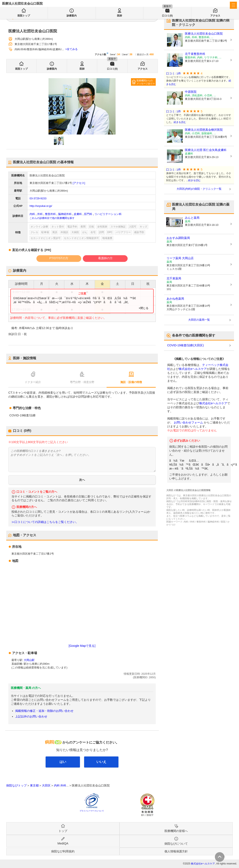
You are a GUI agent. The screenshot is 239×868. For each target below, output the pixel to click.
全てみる (72, 49)
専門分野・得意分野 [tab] (82, 382)
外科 (40, 214)
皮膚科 (78, 214)
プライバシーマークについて (92, 811)
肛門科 (88, 214)
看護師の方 (105, 258)
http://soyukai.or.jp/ (41, 206)
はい (63, 762)
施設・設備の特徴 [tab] (131, 382)
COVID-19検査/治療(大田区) (185, 345)
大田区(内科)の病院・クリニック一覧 (199, 189)
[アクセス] (79, 183)
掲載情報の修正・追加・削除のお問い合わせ (44, 711)
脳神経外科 (65, 214)
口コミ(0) (112, 69)
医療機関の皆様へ (209, 5)
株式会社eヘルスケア (193, 369)
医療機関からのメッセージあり (145, 82)
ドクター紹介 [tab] (33, 382)
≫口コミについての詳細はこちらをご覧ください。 (45, 522)
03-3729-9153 (38, 198)
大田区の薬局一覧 (199, 320)
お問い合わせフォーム (188, 422)
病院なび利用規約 (63, 851)
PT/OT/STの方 (59, 258)
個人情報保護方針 (176, 851)
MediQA (63, 843)
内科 (32, 214)
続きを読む (180, 122)
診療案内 (52, 69)
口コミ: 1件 (174, 73)
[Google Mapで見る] (82, 646)
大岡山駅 (29, 660)
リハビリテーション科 (108, 214)
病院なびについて (176, 844)
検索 (103, 17)
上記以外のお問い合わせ (31, 716)
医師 (82, 69)
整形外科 (50, 214)
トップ (63, 831)
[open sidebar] (233, 5)
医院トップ (21, 69)
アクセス (143, 69)
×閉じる (144, 308)
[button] (59, 141)
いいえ (101, 762)
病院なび (21, 5)
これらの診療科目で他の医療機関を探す (52, 218)
